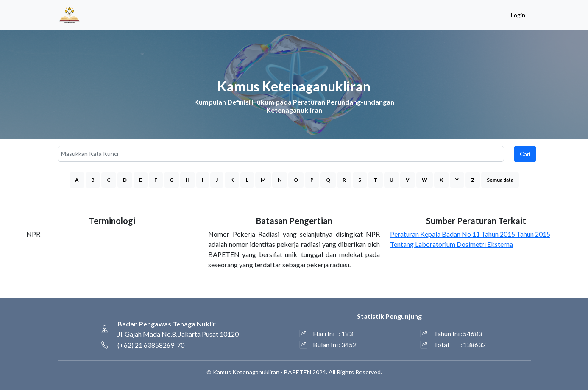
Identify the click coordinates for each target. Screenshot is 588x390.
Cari (525, 154)
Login (518, 15)
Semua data (500, 180)
